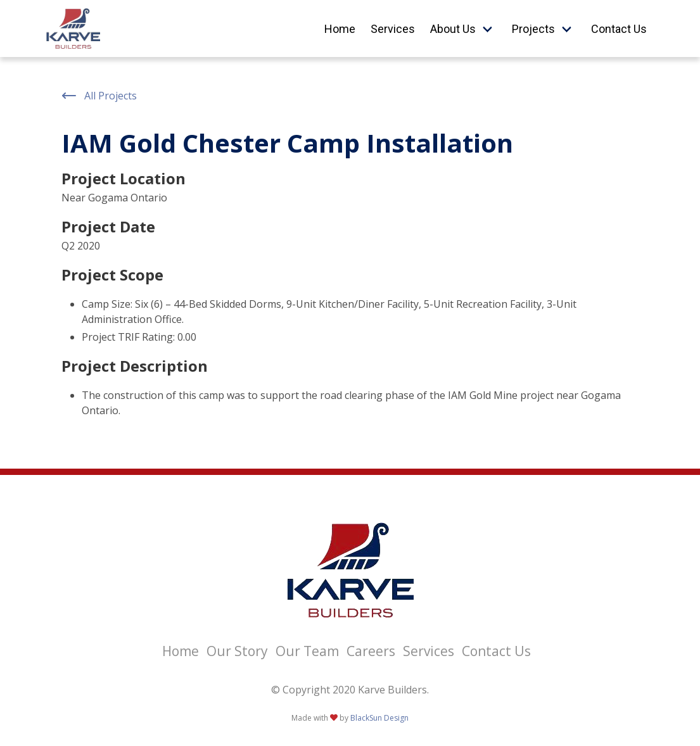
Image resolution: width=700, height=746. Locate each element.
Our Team (307, 651)
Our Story (237, 651)
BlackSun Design (379, 718)
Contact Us (619, 29)
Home (340, 29)
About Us (453, 29)
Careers (371, 651)
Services (393, 29)
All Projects (99, 96)
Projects (533, 29)
